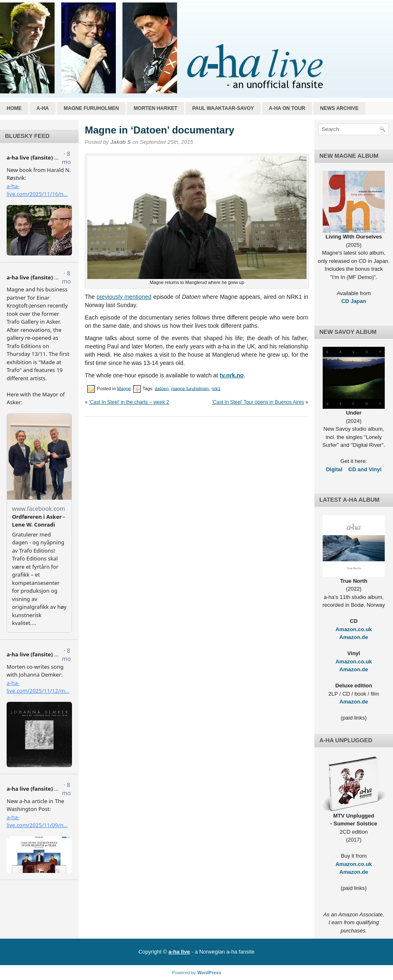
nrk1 (216, 388)
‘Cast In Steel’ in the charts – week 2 (129, 402)
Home (14, 108)
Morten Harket (155, 108)
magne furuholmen (190, 388)
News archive (339, 108)
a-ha (43, 108)
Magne (124, 388)
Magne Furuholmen (91, 108)
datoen (162, 388)
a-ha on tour (287, 108)
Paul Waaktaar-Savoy (223, 108)
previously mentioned (124, 297)
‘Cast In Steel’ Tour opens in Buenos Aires (258, 402)
